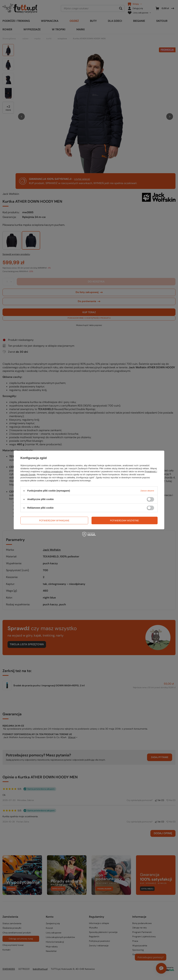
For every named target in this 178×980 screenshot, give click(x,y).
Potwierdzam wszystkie (124, 521)
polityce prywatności (53, 471)
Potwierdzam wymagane (54, 521)
